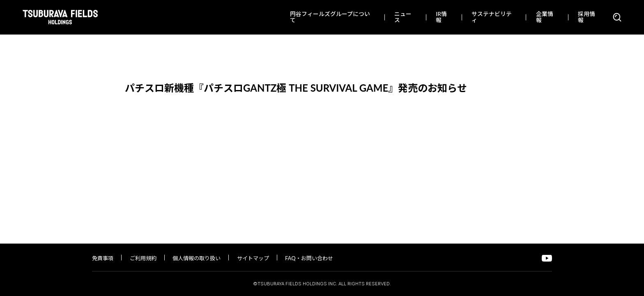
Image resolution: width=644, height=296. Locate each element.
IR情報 (441, 17)
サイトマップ (253, 258)
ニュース (403, 17)
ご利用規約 (143, 258)
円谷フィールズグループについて (330, 17)
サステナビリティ (492, 17)
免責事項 (103, 258)
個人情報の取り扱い (197, 258)
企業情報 (545, 17)
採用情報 (586, 17)
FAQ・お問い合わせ (309, 258)
